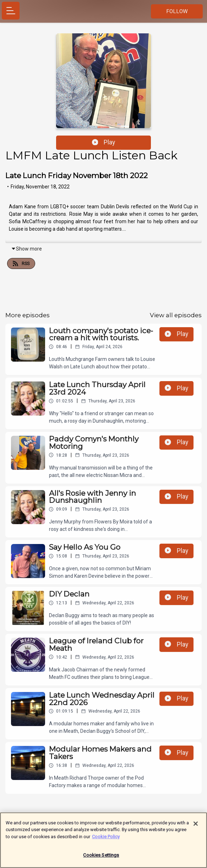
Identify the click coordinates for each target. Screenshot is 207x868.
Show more (26, 249)
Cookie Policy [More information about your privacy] (106, 840)
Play (104, 142)
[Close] (196, 827)
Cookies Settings (101, 859)
